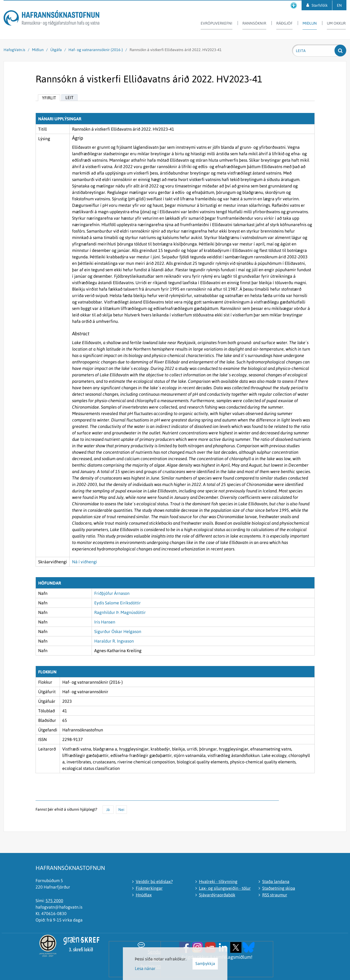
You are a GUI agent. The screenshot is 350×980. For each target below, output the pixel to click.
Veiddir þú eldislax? (154, 881)
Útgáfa (56, 50)
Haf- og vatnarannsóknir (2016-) (96, 50)
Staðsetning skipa (279, 888)
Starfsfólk (320, 5)
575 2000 (54, 901)
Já (108, 810)
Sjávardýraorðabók (217, 895)
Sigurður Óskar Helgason (118, 631)
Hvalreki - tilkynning (218, 881)
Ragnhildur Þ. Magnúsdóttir (120, 612)
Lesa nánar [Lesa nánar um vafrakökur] (145, 968)
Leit (69, 98)
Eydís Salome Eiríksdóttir (118, 603)
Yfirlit (49, 98)
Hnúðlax (144, 895)
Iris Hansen (105, 622)
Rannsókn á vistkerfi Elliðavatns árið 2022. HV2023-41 (176, 50)
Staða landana (276, 881)
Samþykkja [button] (205, 964)
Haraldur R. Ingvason (114, 641)
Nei (121, 810)
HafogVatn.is (14, 50)
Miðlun (38, 50)
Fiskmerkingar (149, 888)
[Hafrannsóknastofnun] (51, 19)
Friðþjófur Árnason (112, 593)
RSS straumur (275, 895)
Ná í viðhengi (85, 562)
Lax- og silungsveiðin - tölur (225, 888)
